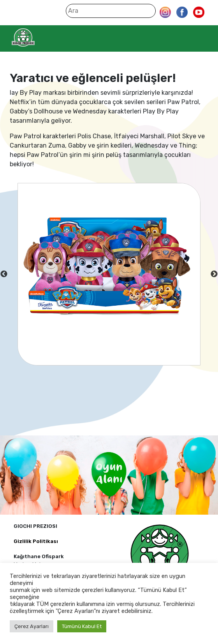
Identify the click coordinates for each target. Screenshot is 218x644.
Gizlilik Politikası (36, 541)
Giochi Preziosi (38, 37)
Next (214, 274)
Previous (4, 274)
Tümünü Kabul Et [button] (82, 626)
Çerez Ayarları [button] (32, 626)
